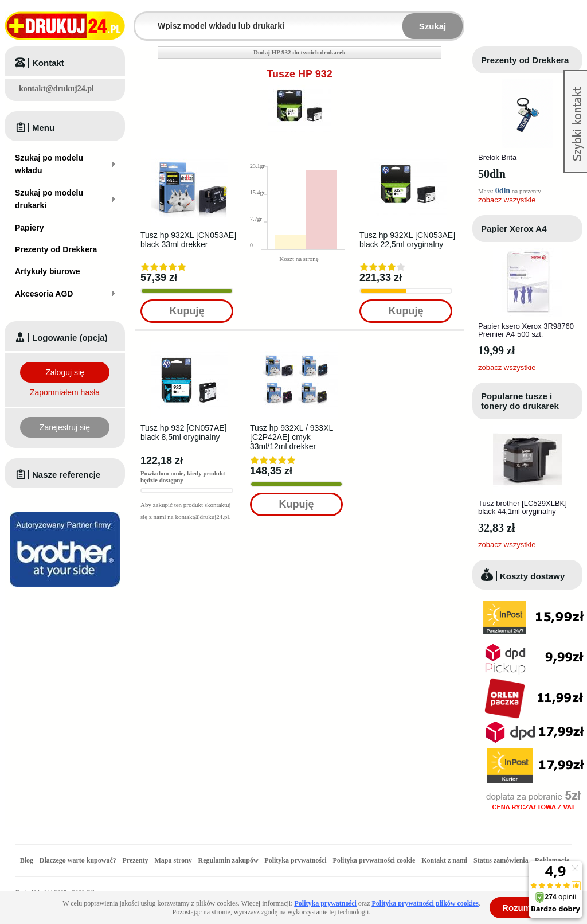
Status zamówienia (502, 860)
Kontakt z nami (444, 860)
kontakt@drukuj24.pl (56, 89)
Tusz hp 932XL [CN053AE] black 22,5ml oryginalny (407, 240)
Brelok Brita (497, 157)
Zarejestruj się (65, 427)
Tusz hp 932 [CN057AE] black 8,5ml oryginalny (183, 432)
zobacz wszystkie (507, 200)
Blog (27, 860)
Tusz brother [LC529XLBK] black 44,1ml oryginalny (523, 507)
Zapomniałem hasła (65, 392)
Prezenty (136, 860)
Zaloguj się (65, 372)
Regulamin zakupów (228, 860)
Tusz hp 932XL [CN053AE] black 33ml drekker (188, 240)
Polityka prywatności (295, 860)
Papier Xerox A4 (514, 229)
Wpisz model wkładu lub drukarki (142, 19)
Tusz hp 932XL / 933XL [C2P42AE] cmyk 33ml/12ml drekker (291, 437)
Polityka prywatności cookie (374, 860)
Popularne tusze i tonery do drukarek (520, 401)
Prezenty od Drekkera (525, 60)
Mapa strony (173, 860)
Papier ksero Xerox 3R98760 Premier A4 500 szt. (526, 330)
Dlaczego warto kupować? (78, 860)
